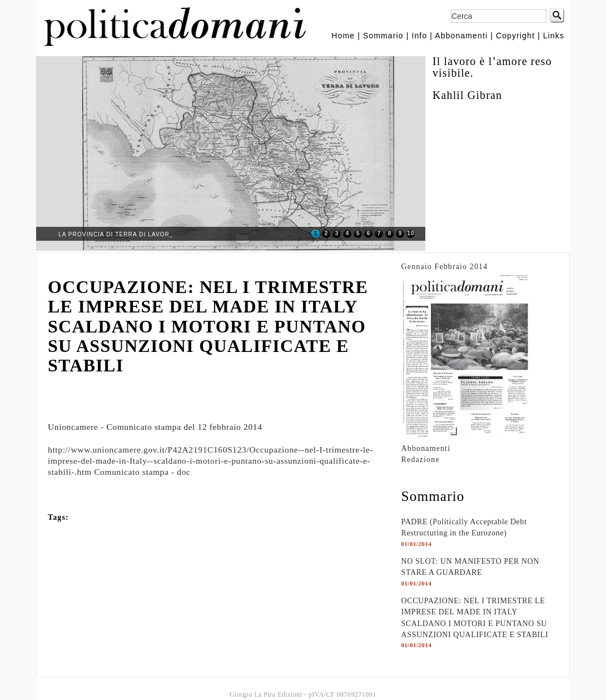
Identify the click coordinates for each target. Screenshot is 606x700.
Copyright (515, 36)
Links (554, 36)
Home (343, 36)
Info (419, 36)
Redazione (421, 460)
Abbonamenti (461, 36)
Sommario (383, 36)
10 (411, 233)
